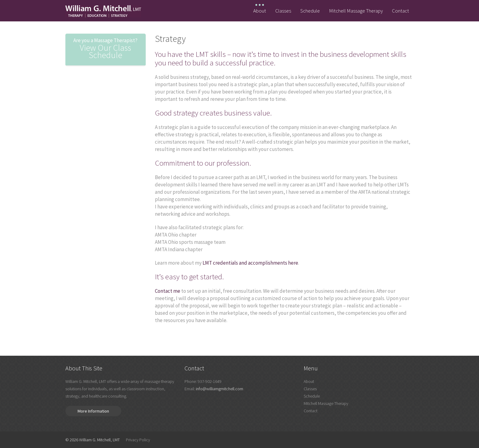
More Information (93, 411)
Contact (400, 11)
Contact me (168, 291)
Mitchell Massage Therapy (356, 11)
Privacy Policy (138, 440)
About (260, 11)
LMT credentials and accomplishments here (250, 263)
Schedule (310, 11)
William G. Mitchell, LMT (99, 440)
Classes (283, 11)
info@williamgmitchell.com (219, 389)
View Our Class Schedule (106, 49)
